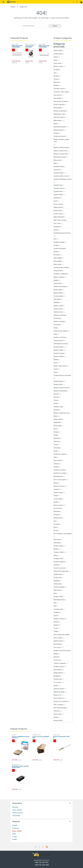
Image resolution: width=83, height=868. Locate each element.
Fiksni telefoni (58, 670)
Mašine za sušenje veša (61, 154)
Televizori (57, 711)
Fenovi (56, 363)
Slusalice (56, 76)
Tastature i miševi (59, 552)
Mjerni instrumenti (59, 217)
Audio (55, 60)
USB (55, 606)
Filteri (55, 457)
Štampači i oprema (59, 619)
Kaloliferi (56, 252)
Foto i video (57, 223)
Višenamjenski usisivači (61, 344)
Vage (55, 372)
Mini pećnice (57, 160)
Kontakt (14, 839)
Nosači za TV (58, 695)
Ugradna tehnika (59, 173)
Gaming (56, 230)
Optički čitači (57, 584)
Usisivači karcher (59, 340)
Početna (13, 7)
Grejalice (56, 245)
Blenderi (56, 394)
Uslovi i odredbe (17, 810)
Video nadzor (58, 714)
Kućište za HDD (58, 597)
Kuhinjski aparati (58, 381)
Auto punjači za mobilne (61, 101)
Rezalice (56, 432)
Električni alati (58, 211)
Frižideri (56, 133)
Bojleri (56, 124)
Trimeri (56, 369)
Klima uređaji (15, 44)
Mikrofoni (57, 82)
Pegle (56, 328)
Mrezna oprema (58, 505)
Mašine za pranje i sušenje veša (61, 140)
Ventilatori (57, 612)
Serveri (56, 616)
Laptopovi (57, 489)
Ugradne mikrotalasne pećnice (63, 179)
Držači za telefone (59, 104)
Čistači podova (58, 309)
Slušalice (56, 549)
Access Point (58, 508)
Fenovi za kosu (58, 204)
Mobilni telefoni (58, 673)
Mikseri (56, 416)
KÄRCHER (57, 302)
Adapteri (56, 280)
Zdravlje (56, 467)
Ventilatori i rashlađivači (61, 274)
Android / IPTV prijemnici (61, 701)
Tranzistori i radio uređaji (61, 92)
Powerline (57, 524)
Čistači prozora (58, 312)
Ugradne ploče (58, 191)
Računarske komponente (61, 571)
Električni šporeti (59, 130)
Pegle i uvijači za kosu (60, 366)
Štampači (56, 625)
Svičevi (56, 530)
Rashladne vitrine (59, 167)
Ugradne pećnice (59, 188)
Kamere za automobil (60, 111)
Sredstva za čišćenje (60, 337)
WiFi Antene (57, 540)
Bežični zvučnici (58, 66)
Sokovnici (57, 441)
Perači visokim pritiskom (61, 331)
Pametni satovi (58, 679)
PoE (55, 521)
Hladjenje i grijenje (59, 242)
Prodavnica (16, 828)
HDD (55, 593)
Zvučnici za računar (59, 568)
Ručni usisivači (58, 460)
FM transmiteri (58, 108)
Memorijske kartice (59, 600)
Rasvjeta (56, 657)
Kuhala (56, 403)
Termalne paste (58, 609)
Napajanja (57, 581)
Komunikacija (58, 644)
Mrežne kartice (58, 518)
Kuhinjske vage (58, 407)
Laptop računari (58, 492)
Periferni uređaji (58, 546)
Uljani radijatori (58, 258)
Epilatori (56, 360)
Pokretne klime (58, 271)
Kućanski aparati (59, 347)
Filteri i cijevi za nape (60, 220)
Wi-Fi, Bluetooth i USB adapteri (63, 534)
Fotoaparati (57, 227)
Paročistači (57, 325)
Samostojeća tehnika (60, 127)
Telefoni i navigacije (60, 663)
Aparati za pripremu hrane (61, 388)
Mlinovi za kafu (58, 419)
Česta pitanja (16, 815)
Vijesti (14, 834)
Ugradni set (57, 198)
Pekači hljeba (58, 426)
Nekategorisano (58, 476)
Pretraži (55, 26)
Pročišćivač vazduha (60, 454)
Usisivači (56, 464)
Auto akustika (58, 98)
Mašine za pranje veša (31, 44)
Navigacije (57, 676)
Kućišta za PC (58, 578)
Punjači (56, 496)
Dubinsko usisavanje (60, 315)
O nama (15, 837)
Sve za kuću (57, 647)
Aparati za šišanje (59, 356)
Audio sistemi (58, 63)
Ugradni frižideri (58, 195)
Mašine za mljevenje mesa (61, 413)
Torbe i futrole (58, 499)
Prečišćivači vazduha (60, 473)
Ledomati (56, 410)
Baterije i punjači (59, 306)
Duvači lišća (57, 318)
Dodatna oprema (59, 666)
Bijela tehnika (58, 120)
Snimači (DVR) (58, 720)
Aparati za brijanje (59, 353)
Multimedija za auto (59, 114)
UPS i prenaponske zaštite (62, 635)
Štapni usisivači (58, 207)
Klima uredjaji (58, 261)
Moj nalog (15, 807)
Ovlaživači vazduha (59, 470)
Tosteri (56, 445)
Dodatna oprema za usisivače (62, 375)
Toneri (56, 628)
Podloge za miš (58, 559)
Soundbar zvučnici (59, 89)
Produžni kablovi (59, 296)
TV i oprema (57, 682)
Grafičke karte (58, 574)
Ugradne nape (58, 185)
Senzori (56, 57)
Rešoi (55, 429)
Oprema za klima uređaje (61, 267)
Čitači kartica (57, 590)
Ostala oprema (58, 54)
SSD (55, 603)
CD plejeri (57, 70)
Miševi (56, 555)
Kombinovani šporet (60, 136)
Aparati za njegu (59, 350)
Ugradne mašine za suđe (61, 176)
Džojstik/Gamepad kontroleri (62, 233)
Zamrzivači (57, 170)
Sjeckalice (57, 438)
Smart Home (57, 660)
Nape (55, 163)
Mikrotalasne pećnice (60, 157)
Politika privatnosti (18, 813)
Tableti (56, 631)
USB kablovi (57, 299)
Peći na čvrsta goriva (60, 480)
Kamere (56, 717)
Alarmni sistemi (58, 50)
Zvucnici (56, 79)
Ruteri (55, 527)
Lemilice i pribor (58, 214)
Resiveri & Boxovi (59, 698)
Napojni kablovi (58, 293)
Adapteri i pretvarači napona (62, 651)
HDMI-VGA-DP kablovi (60, 287)
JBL (55, 73)
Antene (56, 686)
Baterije (56, 654)
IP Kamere (57, 515)
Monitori (56, 502)
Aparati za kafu (58, 384)
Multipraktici (57, 422)
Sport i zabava (58, 638)
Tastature (57, 565)
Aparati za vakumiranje (60, 391)
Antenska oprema (59, 689)
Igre (55, 239)
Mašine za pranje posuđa (61, 147)
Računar (56, 483)
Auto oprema (58, 95)
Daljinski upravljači (59, 692)
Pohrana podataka (59, 587)
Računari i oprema (59, 486)
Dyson (56, 201)
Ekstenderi (57, 511)
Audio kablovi (58, 283)
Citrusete (56, 397)
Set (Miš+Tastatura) (59, 562)
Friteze (56, 400)
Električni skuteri (58, 641)
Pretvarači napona (59, 117)
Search (73, 2)
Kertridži (56, 622)
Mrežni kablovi (58, 290)
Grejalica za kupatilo (60, 248)
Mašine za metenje (59, 321)
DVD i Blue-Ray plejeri (60, 708)
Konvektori (57, 255)
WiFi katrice (57, 543)
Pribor (56, 334)
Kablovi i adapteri (59, 277)
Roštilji (56, 435)
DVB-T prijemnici (59, 705)
